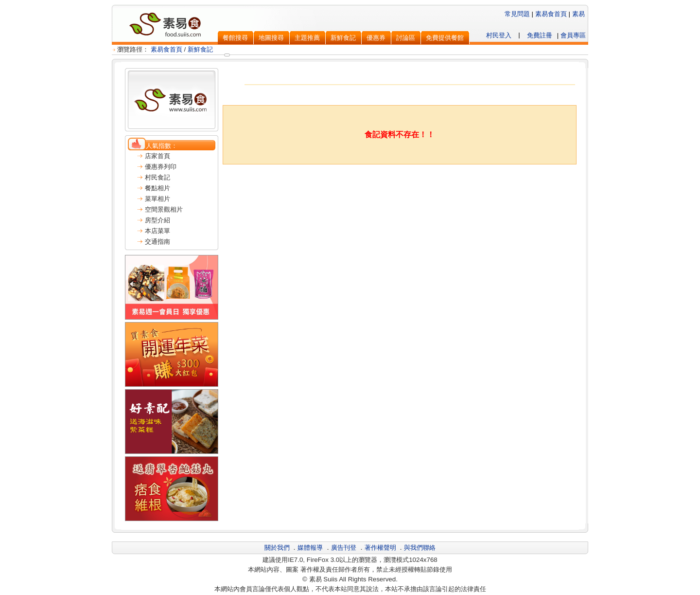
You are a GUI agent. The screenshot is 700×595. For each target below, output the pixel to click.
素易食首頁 (551, 14)
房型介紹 (157, 220)
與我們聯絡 (420, 548)
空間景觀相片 (164, 209)
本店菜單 (157, 231)
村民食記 (157, 177)
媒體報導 (310, 548)
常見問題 (517, 14)
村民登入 (499, 35)
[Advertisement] (400, 189)
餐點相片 (157, 188)
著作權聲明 (380, 548)
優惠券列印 (161, 167)
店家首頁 (157, 156)
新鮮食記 (200, 49)
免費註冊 (540, 35)
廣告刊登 (344, 548)
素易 (578, 14)
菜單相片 (157, 199)
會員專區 (573, 35)
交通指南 (157, 242)
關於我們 (277, 548)
